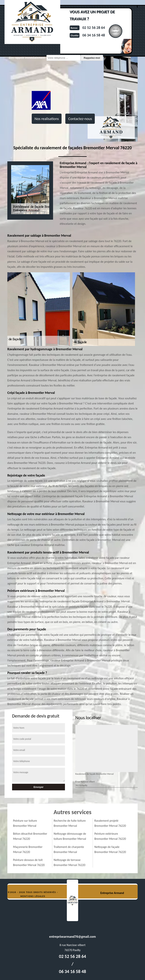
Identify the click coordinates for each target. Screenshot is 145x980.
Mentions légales (33, 896)
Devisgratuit (115, 31)
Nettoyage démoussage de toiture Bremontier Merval (70, 836)
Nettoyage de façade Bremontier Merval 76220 (110, 849)
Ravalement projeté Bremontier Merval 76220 (110, 823)
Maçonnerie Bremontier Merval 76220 (28, 849)
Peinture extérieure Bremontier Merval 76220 (110, 836)
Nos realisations (47, 119)
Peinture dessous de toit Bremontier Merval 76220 (29, 862)
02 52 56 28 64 (94, 28)
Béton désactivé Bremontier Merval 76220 (30, 836)
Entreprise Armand (112, 893)
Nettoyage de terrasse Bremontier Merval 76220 (69, 862)
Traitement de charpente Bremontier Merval (69, 849)
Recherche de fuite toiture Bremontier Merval (70, 823)
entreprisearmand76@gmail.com (73, 937)
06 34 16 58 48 (94, 35)
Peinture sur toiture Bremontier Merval (25, 823)
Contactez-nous (80, 119)
